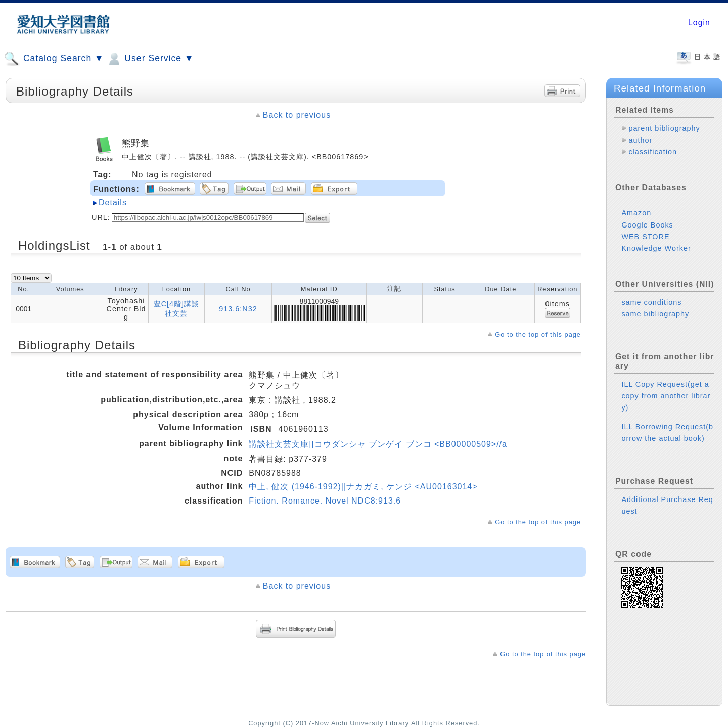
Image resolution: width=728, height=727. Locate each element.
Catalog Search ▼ (54, 59)
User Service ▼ (150, 59)
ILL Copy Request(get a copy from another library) (666, 396)
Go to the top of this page (538, 334)
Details (113, 202)
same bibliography (655, 314)
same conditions (651, 302)
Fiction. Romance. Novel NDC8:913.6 (325, 501)
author (640, 140)
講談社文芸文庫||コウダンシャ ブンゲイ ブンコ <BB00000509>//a (378, 444)
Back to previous (297, 115)
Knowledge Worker (656, 248)
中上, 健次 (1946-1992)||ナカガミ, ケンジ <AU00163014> (363, 487)
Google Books (647, 225)
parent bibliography (664, 128)
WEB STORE (645, 237)
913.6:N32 (238, 309)
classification (653, 152)
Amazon (636, 213)
